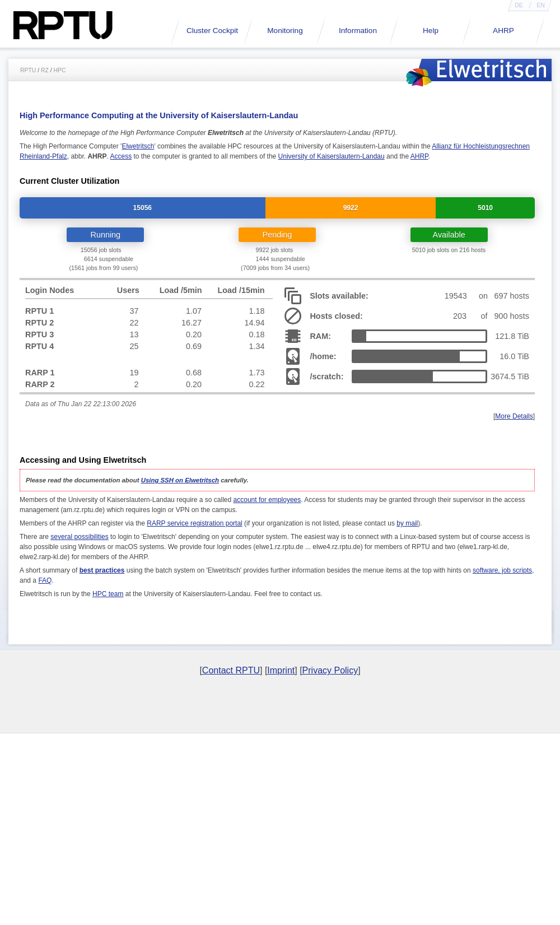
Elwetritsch (138, 146)
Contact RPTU (231, 670)
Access (121, 156)
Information (358, 31)
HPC (60, 70)
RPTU (28, 70)
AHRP (503, 31)
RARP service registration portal (195, 523)
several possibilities (79, 537)
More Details (514, 416)
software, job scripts (502, 570)
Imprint (281, 670)
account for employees (267, 500)
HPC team (108, 594)
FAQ (45, 580)
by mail (407, 523)
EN (540, 5)
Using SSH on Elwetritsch (180, 480)
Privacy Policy (330, 670)
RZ (45, 70)
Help (431, 31)
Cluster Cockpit (212, 31)
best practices (102, 570)
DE (519, 5)
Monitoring (285, 31)
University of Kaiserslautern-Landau (332, 156)
